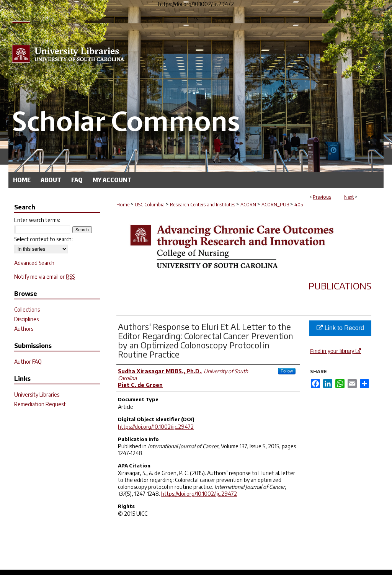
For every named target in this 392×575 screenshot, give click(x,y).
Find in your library (336, 351)
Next (349, 197)
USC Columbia (150, 205)
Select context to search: (43, 239)
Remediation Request (40, 404)
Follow (287, 371)
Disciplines (26, 319)
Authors (24, 329)
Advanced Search (34, 263)
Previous (322, 197)
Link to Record (340, 328)
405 (299, 205)
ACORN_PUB (275, 205)
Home (123, 205)
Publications (340, 286)
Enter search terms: (37, 220)
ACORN (248, 205)
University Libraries (37, 394)
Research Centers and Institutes (203, 205)
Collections (27, 310)
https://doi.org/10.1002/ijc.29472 (156, 427)
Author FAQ (28, 362)
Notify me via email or (44, 277)
